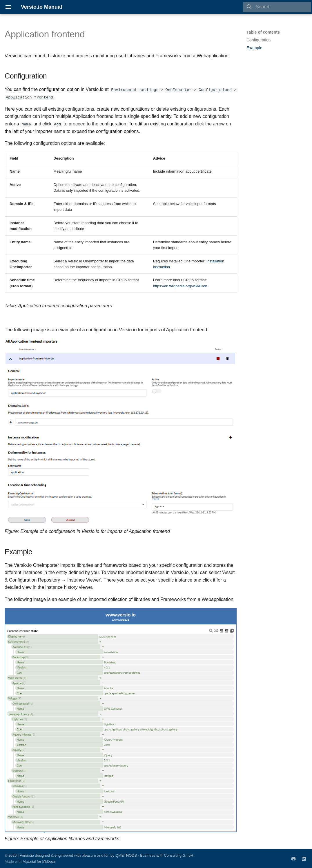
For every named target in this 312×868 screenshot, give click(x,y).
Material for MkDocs (39, 861)
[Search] (277, 7)
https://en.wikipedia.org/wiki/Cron (180, 286)
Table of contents (263, 32)
